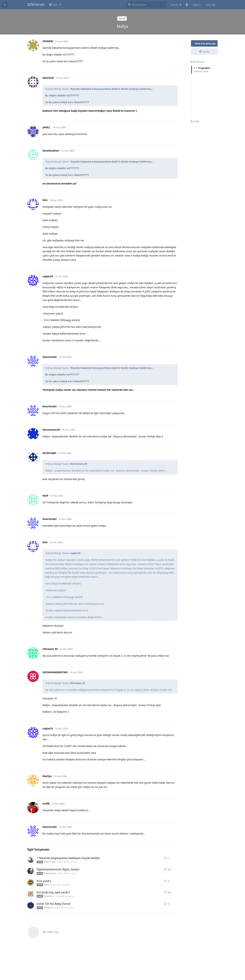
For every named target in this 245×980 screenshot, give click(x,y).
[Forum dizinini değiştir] (176, 5)
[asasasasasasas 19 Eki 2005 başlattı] (31, 894)
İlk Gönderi (198, 62)
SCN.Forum (36, 4)
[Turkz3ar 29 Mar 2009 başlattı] (31, 860)
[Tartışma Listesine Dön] (5, 5)
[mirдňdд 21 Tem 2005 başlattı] (31, 905)
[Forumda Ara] (146, 5)
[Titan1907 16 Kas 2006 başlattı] (31, 883)
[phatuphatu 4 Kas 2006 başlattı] (31, 871)
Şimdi (195, 121)
